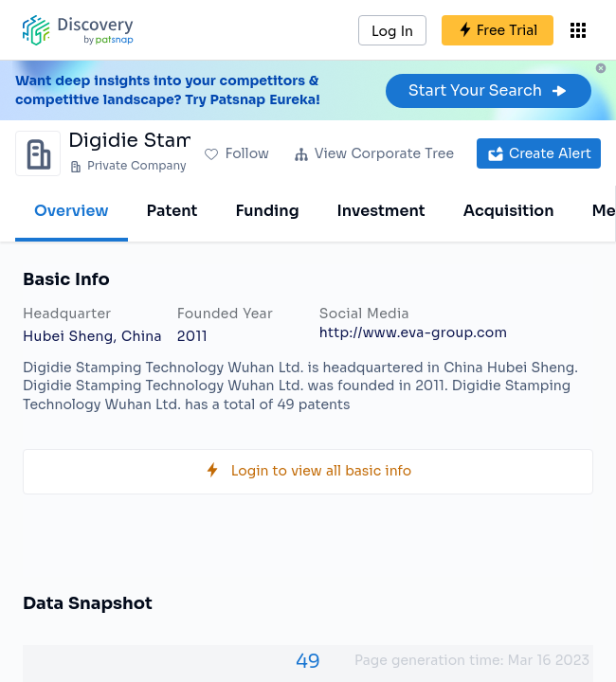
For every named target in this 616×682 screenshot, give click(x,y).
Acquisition (509, 211)
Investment (381, 211)
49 (308, 662)
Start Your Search (489, 90)
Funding (267, 211)
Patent (172, 211)
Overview (72, 211)
